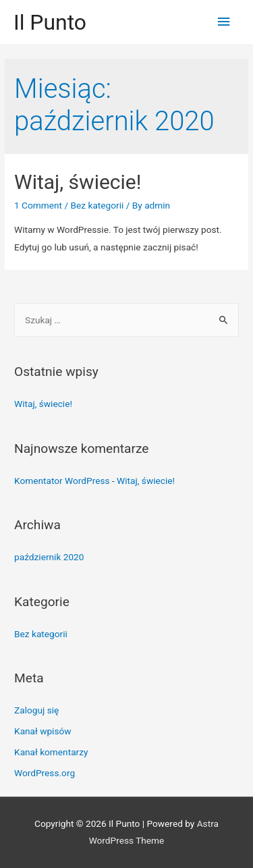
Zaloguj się (36, 710)
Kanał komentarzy (51, 752)
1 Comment (38, 205)
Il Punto (50, 22)
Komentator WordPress (62, 481)
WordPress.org (45, 773)
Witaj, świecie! (78, 182)
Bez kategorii (97, 205)
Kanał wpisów (43, 731)
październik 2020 (49, 557)
